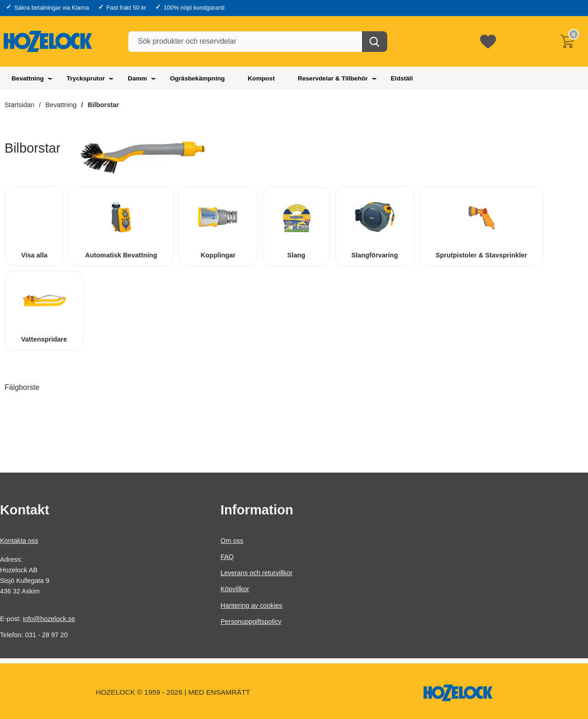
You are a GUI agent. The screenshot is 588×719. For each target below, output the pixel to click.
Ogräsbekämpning (197, 78)
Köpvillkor (235, 589)
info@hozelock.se (49, 619)
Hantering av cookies (251, 605)
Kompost (261, 78)
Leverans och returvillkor (257, 573)
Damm (137, 78)
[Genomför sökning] (375, 42)
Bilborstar (103, 105)
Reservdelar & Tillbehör (333, 78)
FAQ (227, 557)
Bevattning (28, 78)
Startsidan (20, 105)
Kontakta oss (19, 541)
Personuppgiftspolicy (251, 622)
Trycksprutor (86, 78)
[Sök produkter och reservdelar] (257, 42)
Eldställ (402, 78)
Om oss (232, 541)
